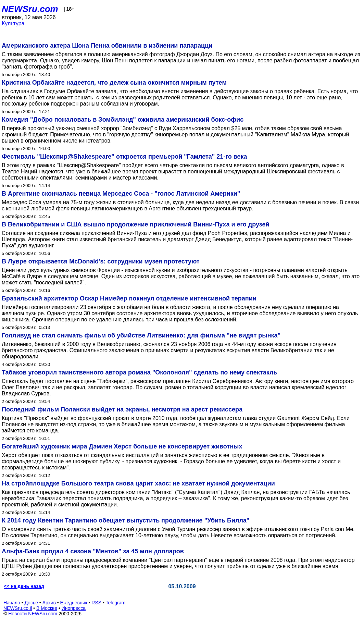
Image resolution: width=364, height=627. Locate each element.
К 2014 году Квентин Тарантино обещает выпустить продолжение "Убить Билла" (125, 520)
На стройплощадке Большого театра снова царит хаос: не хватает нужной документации (138, 483)
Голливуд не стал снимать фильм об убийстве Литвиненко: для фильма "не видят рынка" (141, 335)
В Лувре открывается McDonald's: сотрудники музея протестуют (101, 261)
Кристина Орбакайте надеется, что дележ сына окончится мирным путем (114, 83)
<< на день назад (24, 586)
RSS (96, 603)
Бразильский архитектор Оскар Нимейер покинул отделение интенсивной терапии (129, 298)
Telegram (116, 603)
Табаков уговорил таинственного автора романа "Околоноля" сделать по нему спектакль (139, 372)
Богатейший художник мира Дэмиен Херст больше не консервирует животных (122, 446)
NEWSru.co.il (18, 608)
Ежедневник (74, 603)
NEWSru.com (30, 9)
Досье (31, 603)
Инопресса (74, 608)
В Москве (47, 608)
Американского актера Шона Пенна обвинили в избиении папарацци (107, 46)
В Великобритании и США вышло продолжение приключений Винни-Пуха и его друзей (135, 224)
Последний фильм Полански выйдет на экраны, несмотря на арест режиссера (122, 409)
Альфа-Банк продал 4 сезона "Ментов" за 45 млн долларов (93, 551)
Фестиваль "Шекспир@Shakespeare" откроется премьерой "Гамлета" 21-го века (124, 157)
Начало (12, 603)
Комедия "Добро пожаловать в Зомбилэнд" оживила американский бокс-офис (123, 120)
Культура (13, 23)
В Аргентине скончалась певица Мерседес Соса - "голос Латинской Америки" (121, 194)
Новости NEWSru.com (33, 614)
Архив (49, 603)
